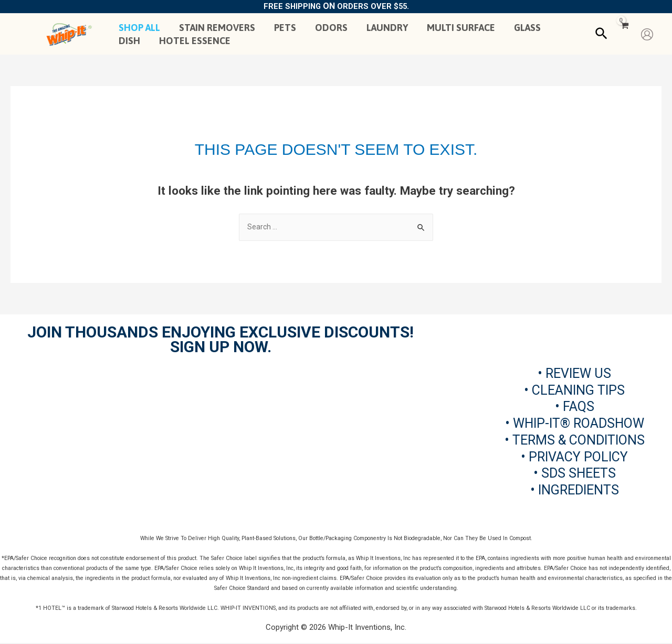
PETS (285, 28)
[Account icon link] (647, 34)
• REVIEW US (574, 374)
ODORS (331, 28)
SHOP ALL (139, 28)
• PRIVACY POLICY (574, 457)
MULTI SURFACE (461, 28)
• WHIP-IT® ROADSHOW (575, 424)
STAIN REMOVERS (217, 28)
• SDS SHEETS (575, 474)
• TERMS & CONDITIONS (575, 441)
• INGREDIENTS (575, 491)
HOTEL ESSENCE (195, 41)
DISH (129, 41)
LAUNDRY (387, 28)
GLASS (527, 28)
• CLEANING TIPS (574, 391)
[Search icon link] (602, 34)
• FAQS (575, 408)
